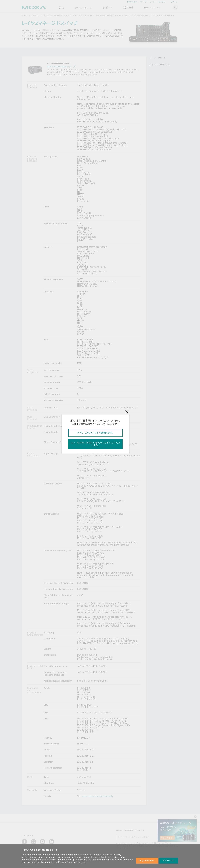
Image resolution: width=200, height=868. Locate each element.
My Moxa (161, 2)
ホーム (25, 15)
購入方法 (128, 8)
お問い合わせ (132, 2)
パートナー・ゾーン (147, 2)
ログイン (174, 2)
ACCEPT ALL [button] (169, 861)
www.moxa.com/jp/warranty (98, 796)
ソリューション (83, 8)
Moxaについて (152, 8)
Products (35, 15)
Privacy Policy (66, 862)
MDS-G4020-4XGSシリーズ (137, 15)
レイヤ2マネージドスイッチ (108, 15)
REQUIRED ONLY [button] (147, 861)
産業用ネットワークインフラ (56, 15)
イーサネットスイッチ (82, 15)
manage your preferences (72, 860)
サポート (108, 8)
